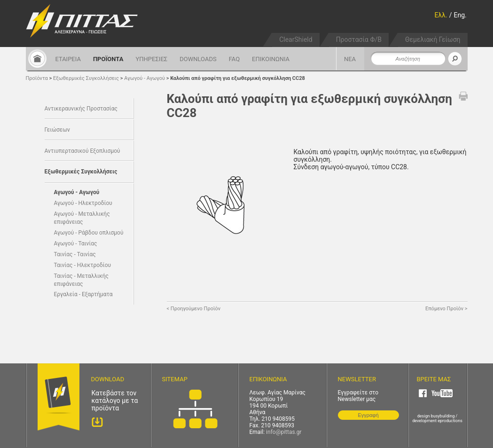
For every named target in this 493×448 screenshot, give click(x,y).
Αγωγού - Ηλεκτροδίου (83, 203)
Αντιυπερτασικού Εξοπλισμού (82, 151)
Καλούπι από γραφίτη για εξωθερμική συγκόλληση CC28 (238, 78)
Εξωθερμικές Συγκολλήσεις (87, 78)
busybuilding (443, 416)
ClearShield (296, 39)
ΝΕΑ (350, 59)
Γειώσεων (57, 130)
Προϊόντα (37, 78)
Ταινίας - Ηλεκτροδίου (83, 265)
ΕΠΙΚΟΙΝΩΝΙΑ (271, 59)
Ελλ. (441, 15)
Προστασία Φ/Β (359, 39)
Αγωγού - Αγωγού (145, 78)
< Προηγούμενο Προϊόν (194, 309)
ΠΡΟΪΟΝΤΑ (108, 59)
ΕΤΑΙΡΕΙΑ (68, 59)
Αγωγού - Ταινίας (76, 244)
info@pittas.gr (284, 432)
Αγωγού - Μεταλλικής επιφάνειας (82, 218)
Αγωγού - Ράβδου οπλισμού (89, 233)
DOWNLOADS (198, 59)
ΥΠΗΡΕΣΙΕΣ (151, 59)
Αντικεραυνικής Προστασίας (81, 109)
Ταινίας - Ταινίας (75, 254)
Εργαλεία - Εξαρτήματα (83, 294)
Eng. (460, 15)
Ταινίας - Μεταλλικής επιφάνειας (81, 280)
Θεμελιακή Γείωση (433, 39)
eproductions (450, 421)
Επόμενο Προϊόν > (446, 309)
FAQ (234, 59)
